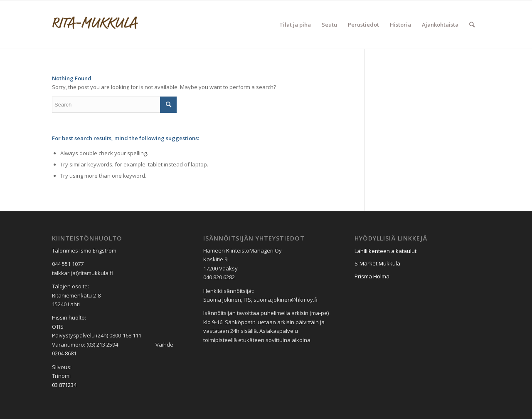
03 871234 (64, 385)
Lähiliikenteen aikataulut (385, 251)
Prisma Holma (372, 276)
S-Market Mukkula (377, 263)
